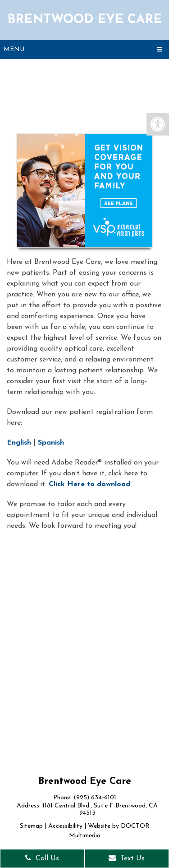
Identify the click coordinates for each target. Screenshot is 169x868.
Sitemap (31, 826)
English (19, 443)
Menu (14, 49)
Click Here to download (89, 484)
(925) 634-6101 (95, 798)
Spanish (51, 443)
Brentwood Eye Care (84, 20)
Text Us (127, 858)
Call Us (42, 858)
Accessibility (65, 826)
